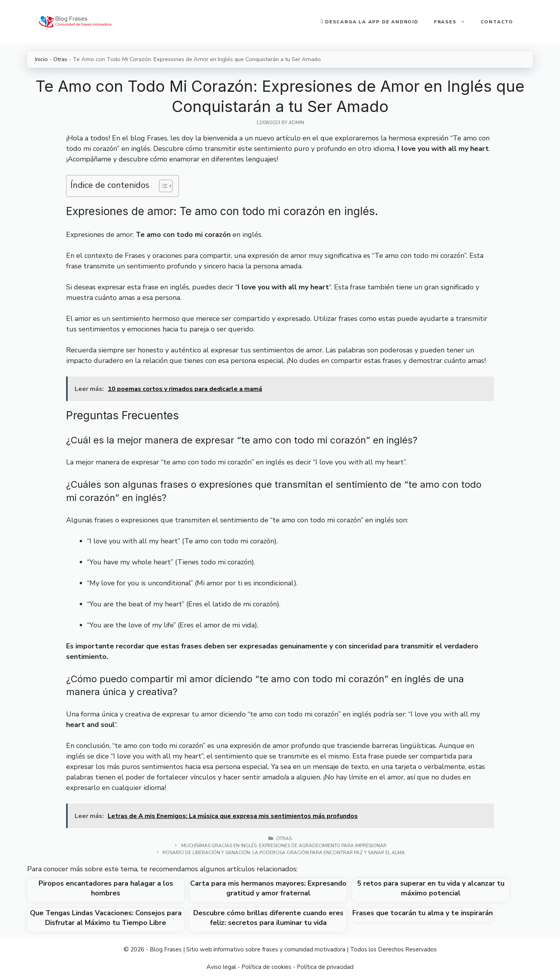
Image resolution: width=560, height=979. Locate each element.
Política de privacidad (325, 967)
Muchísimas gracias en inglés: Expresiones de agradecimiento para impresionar (284, 846)
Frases (453, 22)
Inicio (41, 59)
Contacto (497, 22)
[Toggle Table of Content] (162, 186)
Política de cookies (266, 967)
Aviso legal (221, 967)
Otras (60, 59)
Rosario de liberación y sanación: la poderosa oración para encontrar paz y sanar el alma (284, 853)
